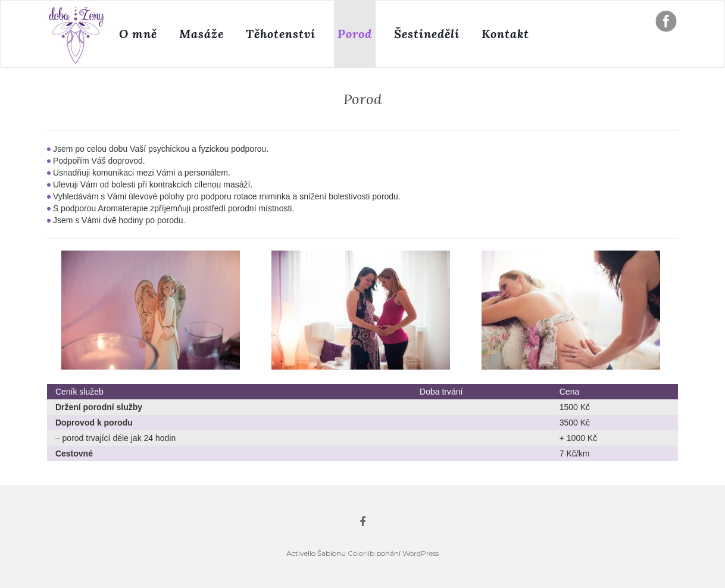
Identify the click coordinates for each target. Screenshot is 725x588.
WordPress (421, 553)
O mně (138, 34)
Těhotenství (281, 34)
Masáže (201, 34)
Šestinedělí (427, 34)
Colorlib (361, 553)
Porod (355, 34)
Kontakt (505, 34)
